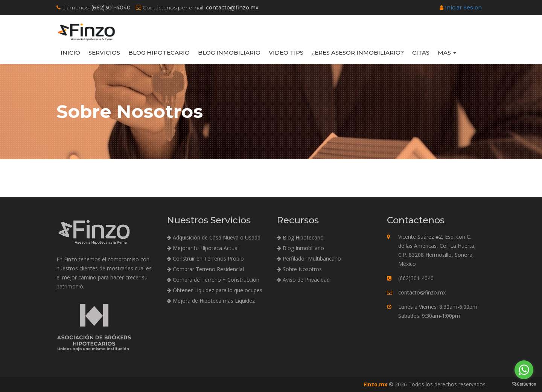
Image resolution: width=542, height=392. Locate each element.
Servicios (104, 53)
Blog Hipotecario (159, 53)
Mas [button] (447, 53)
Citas (421, 53)
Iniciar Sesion (463, 8)
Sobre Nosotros (299, 269)
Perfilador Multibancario (309, 259)
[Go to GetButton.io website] (524, 384)
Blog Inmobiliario (229, 53)
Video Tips (286, 53)
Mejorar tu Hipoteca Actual (203, 248)
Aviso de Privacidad (303, 280)
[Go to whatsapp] (524, 370)
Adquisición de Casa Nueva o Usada (214, 237)
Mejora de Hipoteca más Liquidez (211, 301)
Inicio (70, 53)
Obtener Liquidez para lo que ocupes (215, 290)
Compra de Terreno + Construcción (213, 280)
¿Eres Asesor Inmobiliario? (358, 53)
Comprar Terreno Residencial (205, 269)
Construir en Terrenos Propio (205, 259)
